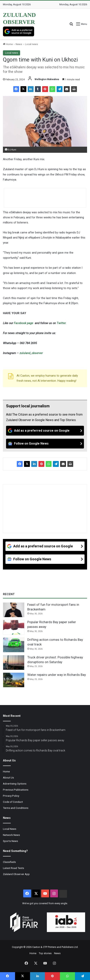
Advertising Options (15, 784)
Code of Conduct (13, 802)
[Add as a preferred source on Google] (19, 31)
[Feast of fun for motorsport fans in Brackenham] (14, 610)
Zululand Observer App (16, 874)
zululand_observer (31, 353)
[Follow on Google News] (45, 444)
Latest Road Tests (13, 868)
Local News (10, 829)
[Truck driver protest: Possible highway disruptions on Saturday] (14, 663)
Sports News (10, 841)
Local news (31, 44)
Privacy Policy (11, 796)
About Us (8, 777)
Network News (11, 835)
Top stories (45, 953)
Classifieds (9, 862)
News (19, 44)
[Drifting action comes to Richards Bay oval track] (14, 645)
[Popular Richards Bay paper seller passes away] (14, 627)
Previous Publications (16, 790)
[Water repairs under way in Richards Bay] (14, 680)
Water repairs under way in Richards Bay (57, 675)
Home (8, 44)
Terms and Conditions (16, 808)
